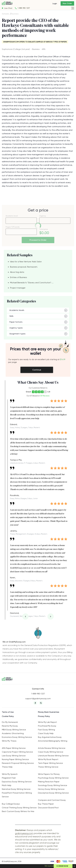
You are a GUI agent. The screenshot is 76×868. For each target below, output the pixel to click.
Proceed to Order (38, 240)
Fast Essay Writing (46, 730)
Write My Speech (10, 774)
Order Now (63, 866)
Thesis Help (7, 767)
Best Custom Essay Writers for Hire (18, 811)
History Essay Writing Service (51, 789)
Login (55, 3)
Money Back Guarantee (49, 712)
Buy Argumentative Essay (50, 737)
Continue (37, 370)
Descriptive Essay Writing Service (53, 793)
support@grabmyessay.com (38, 699)
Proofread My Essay (47, 726)
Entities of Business (18, 277)
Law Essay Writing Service (14, 756)
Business (15, 14)
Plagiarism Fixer (9, 778)
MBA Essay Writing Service (14, 730)
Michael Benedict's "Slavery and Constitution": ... (32, 283)
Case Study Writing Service (51, 752)
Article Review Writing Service (52, 748)
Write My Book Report (48, 759)
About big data (17, 272)
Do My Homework (10, 722)
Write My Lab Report (47, 722)
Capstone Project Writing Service (17, 752)
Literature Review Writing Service (53, 756)
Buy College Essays (11, 804)
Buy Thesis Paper (46, 804)
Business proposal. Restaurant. (24, 267)
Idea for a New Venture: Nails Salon (26, 262)
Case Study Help (46, 733)
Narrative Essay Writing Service (16, 789)
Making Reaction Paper (49, 782)
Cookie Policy (8, 716)
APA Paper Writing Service (14, 748)
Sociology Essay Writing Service (53, 785)
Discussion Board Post (48, 808)
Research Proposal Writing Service (18, 763)
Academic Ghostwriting (13, 733)
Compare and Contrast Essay (52, 800)
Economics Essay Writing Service (17, 737)
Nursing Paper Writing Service (15, 759)
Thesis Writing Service (48, 767)
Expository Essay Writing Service (17, 782)
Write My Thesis (9, 741)
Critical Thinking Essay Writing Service (19, 808)
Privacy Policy (44, 716)
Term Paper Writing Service (50, 763)
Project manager (18, 288)
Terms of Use (8, 712)
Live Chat (8, 8)
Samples (6, 14)
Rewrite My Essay (10, 726)
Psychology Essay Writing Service (53, 778)
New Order (67, 3)
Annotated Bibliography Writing (53, 741)
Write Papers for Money (49, 774)
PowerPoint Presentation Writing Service (17, 795)
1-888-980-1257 (24, 8)
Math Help (7, 785)
